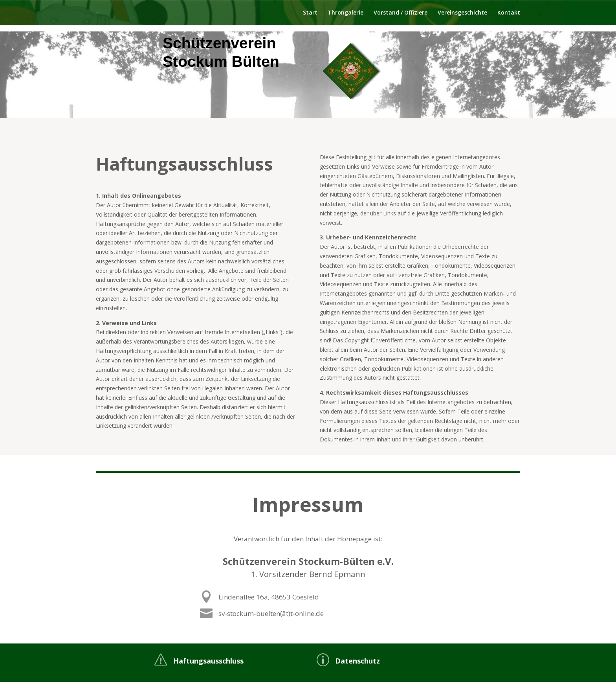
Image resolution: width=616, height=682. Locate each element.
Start (310, 13)
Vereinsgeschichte (462, 13)
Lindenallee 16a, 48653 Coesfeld (295, 597)
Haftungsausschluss (208, 661)
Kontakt (509, 13)
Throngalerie (346, 13)
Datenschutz (357, 661)
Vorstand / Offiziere (401, 13)
